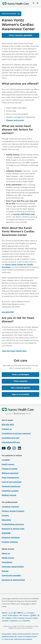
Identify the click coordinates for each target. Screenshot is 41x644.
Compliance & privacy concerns (16, 433)
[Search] (33, 3)
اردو (20, 621)
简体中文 (20, 613)
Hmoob (26, 615)
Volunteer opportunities (13, 567)
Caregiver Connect (10, 507)
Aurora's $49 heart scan (24, 214)
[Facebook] (9, 448)
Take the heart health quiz (14, 351)
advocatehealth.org (11, 442)
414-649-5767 (8, 312)
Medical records (9, 495)
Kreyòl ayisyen (13, 615)
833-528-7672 (8, 425)
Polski (15, 618)
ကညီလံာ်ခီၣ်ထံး (33, 615)
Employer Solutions (11, 538)
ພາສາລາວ (9, 618)
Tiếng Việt (26, 621)
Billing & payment (10, 473)
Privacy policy (7, 634)
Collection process (10, 491)
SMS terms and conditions (23, 639)
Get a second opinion (20, 388)
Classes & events (10, 469)
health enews (8, 464)
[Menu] (37, 3)
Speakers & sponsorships (13, 580)
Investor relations (10, 542)
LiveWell (6, 460)
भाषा (20, 615)
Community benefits (11, 575)
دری (25, 613)
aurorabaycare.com (11, 438)
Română (21, 618)
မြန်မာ (15, 613)
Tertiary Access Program (13, 511)
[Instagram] (14, 448)
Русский (29, 618)
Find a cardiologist (21, 375)
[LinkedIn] (19, 448)
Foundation (7, 562)
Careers (5, 515)
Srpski (35, 618)
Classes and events (15, 120)
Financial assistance (11, 486)
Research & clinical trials (13, 529)
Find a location (21, 381)
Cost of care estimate (12, 482)
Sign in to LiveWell (21, 394)
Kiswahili (5, 621)
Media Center (8, 558)
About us (6, 553)
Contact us (7, 429)
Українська (14, 621)
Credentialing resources (13, 524)
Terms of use (9, 639)
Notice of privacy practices (22, 634)
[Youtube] (4, 448)
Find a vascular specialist (20, 35)
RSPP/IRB (6, 533)
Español (4, 613)
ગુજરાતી (4, 615)
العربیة (10, 613)
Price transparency (10, 478)
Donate (5, 571)
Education (6, 520)
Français (31, 613)
